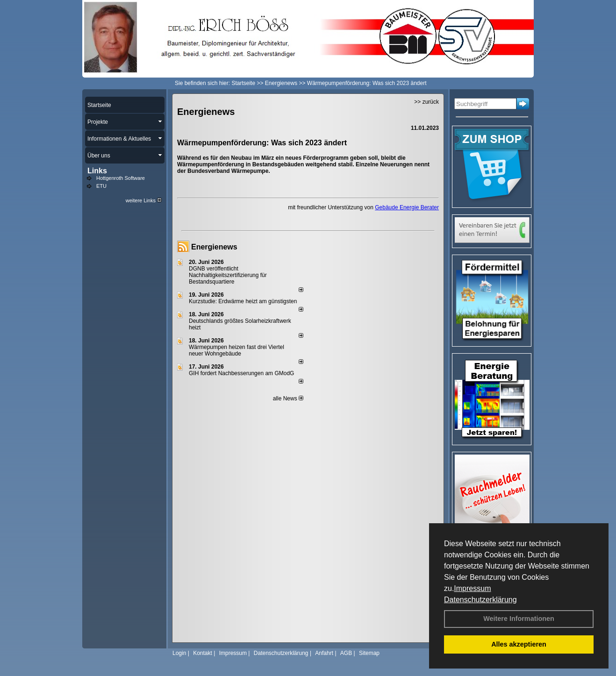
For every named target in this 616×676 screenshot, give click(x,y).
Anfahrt (324, 653)
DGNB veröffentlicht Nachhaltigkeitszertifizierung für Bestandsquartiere (228, 275)
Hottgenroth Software (121, 178)
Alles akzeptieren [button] (519, 644)
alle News (288, 398)
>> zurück (426, 102)
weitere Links (144, 200)
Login (179, 653)
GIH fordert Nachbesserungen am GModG (241, 373)
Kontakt (203, 653)
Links (97, 171)
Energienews (214, 247)
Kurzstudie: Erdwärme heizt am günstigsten (243, 301)
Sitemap (369, 653)
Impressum (472, 588)
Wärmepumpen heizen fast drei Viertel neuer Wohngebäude (236, 350)
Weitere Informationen (519, 619)
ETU (101, 186)
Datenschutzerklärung (480, 600)
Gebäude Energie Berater (407, 207)
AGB (346, 653)
